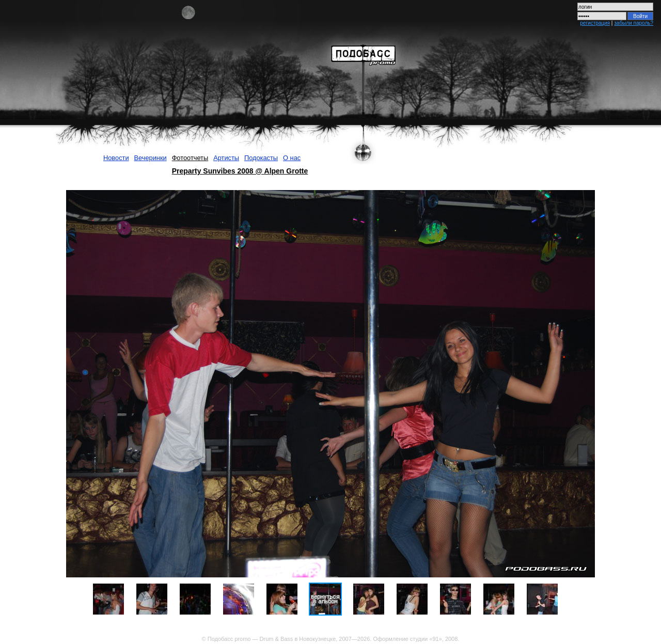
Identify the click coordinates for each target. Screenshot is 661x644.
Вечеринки (151, 158)
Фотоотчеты (190, 158)
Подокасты (261, 158)
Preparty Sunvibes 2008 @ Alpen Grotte (240, 171)
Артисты (226, 158)
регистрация (595, 23)
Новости (116, 158)
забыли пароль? (634, 23)
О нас (292, 158)
